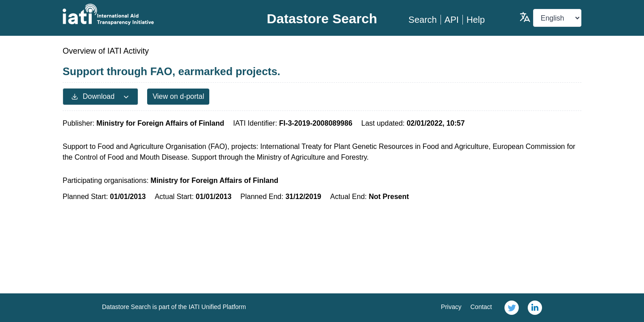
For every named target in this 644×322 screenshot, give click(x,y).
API (452, 20)
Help (476, 20)
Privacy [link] (451, 307)
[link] (512, 308)
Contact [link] (481, 307)
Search (422, 20)
